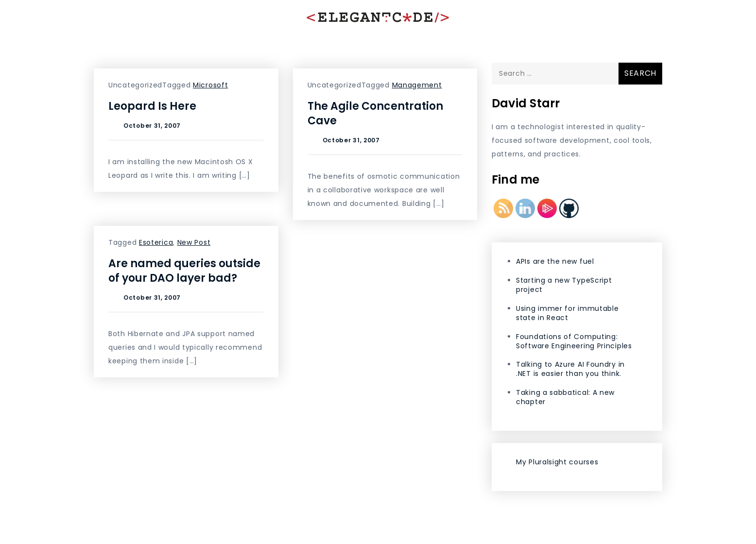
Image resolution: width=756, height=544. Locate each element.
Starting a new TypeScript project (564, 285)
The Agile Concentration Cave (375, 113)
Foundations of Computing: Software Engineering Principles (574, 341)
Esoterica (156, 242)
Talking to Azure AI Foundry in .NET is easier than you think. (570, 369)
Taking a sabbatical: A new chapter (565, 397)
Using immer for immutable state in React (567, 313)
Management (417, 85)
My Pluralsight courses (557, 462)
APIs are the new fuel (555, 261)
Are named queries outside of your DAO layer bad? (184, 271)
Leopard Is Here (152, 106)
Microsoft (210, 85)
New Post (194, 242)
